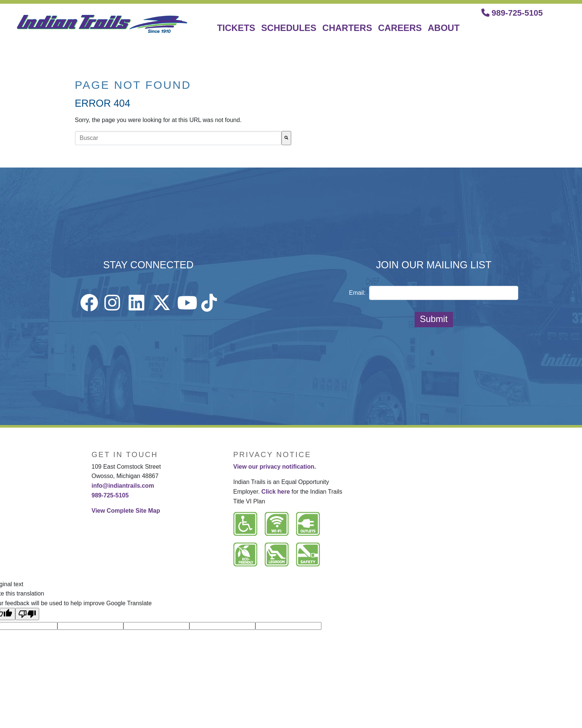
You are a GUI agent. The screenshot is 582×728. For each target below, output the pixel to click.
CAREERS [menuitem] (400, 28)
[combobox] (178, 138)
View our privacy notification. (275, 467)
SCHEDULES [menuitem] (289, 28)
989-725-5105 (512, 13)
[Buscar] (286, 138)
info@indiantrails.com (123, 486)
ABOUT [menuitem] (443, 28)
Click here (276, 492)
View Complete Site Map (126, 511)
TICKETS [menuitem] (236, 28)
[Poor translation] (27, 614)
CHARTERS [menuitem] (347, 28)
